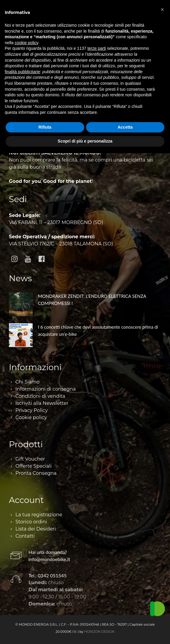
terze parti (97, 48)
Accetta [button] (125, 127)
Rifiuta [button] (45, 127)
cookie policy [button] (26, 43)
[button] (162, 9)
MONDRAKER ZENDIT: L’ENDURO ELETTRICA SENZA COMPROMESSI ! (92, 300)
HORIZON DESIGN (99, 632)
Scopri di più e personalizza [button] (85, 141)
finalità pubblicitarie (22, 72)
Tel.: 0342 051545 (48, 575)
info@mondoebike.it (49, 559)
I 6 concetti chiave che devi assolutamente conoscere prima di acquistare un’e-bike (98, 330)
